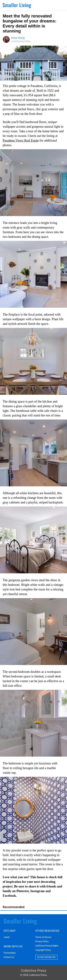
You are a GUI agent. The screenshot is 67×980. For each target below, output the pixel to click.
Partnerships (10, 953)
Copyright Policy (43, 950)
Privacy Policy (42, 941)
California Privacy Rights (47, 946)
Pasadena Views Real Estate (21, 140)
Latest (7, 937)
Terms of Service (43, 937)
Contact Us (9, 957)
